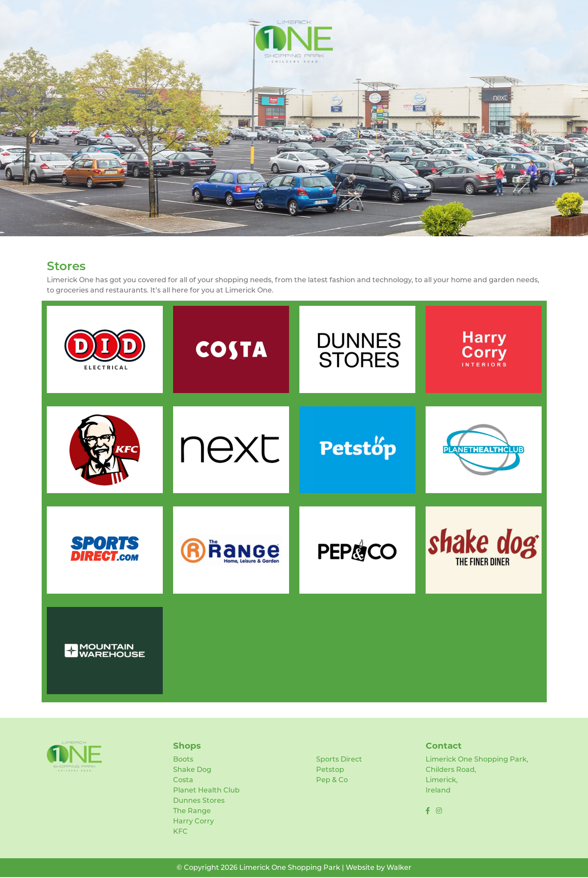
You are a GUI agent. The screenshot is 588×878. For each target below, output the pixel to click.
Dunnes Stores (199, 800)
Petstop (330, 770)
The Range (192, 811)
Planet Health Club (206, 790)
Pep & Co (332, 780)
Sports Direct (339, 759)
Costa (183, 780)
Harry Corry (193, 821)
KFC (180, 831)
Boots (183, 759)
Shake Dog (192, 770)
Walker (399, 867)
